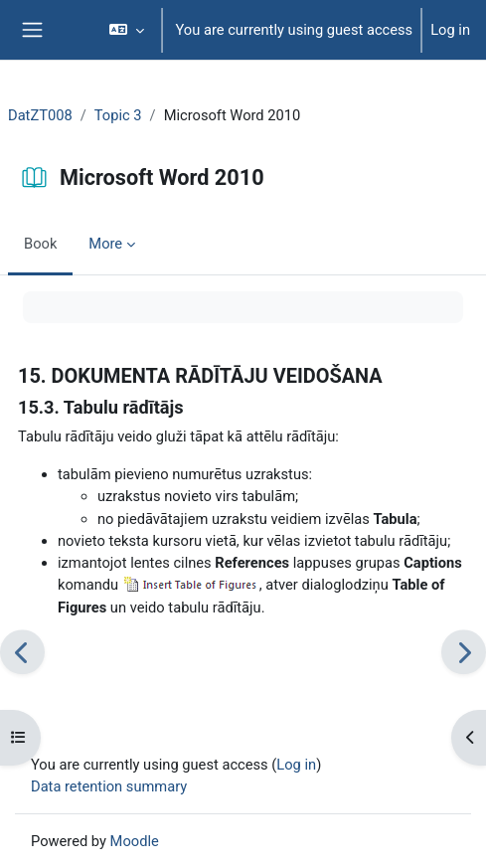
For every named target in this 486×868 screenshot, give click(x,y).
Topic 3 (118, 115)
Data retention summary (109, 786)
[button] (127, 30)
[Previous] (22, 652)
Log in (450, 30)
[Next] (464, 652)
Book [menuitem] (40, 244)
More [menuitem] (105, 244)
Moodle (135, 841)
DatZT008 (40, 115)
